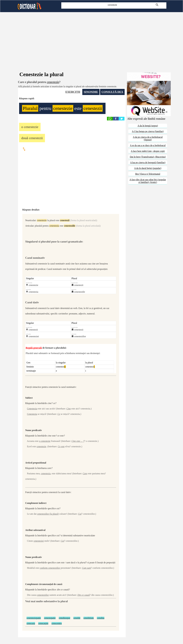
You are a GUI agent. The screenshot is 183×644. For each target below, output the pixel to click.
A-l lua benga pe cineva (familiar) (148, 131)
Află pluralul (24, 86)
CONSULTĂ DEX (112, 92)
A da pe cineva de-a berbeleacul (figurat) (148, 138)
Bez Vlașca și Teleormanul (148, 174)
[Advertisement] (92, 38)
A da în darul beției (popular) (148, 168)
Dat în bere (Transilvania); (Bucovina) (148, 157)
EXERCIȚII (73, 92)
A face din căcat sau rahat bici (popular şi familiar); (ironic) (148, 181)
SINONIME (91, 92)
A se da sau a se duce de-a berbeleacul (148, 145)
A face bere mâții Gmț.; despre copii (148, 151)
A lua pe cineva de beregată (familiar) (148, 162)
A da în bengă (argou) (148, 126)
